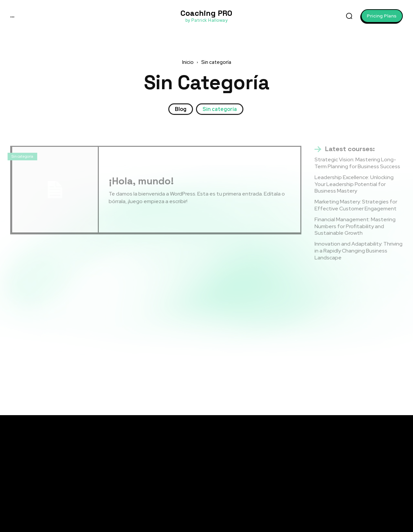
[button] (349, 16)
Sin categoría (220, 109)
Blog (181, 109)
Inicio (188, 62)
